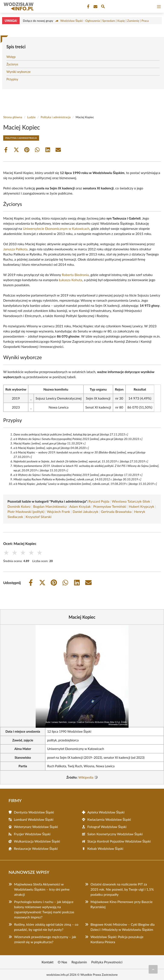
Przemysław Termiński (110, 506)
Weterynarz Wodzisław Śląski (36, 827)
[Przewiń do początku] (153, 969)
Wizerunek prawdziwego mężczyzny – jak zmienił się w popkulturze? (45, 939)
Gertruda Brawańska (116, 511)
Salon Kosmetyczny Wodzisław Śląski (115, 834)
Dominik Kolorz (19, 506)
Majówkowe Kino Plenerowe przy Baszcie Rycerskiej (122, 904)
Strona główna (13, 117)
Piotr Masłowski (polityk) (26, 511)
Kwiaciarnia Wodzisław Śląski (109, 819)
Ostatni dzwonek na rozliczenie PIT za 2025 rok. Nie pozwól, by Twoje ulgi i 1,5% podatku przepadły (122, 889)
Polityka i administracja (56, 117)
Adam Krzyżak (80, 506)
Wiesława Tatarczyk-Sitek (131, 501)
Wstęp (11, 57)
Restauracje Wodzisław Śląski (36, 848)
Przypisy (12, 79)
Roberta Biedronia (75, 275)
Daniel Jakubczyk (85, 511)
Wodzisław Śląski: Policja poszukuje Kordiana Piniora (117, 939)
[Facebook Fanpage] (88, 7)
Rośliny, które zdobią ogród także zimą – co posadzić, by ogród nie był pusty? (46, 927)
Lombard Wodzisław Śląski (34, 819)
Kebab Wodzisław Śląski (105, 848)
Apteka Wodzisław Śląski (106, 812)
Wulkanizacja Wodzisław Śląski (37, 841)
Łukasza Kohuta (70, 280)
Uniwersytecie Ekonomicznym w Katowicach (56, 228)
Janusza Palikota (15, 249)
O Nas (63, 962)
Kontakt (48, 962)
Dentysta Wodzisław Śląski (34, 812)
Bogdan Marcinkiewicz (50, 506)
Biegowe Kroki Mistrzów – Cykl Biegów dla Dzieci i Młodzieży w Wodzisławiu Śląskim (123, 927)
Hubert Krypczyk (141, 506)
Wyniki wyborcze (18, 72)
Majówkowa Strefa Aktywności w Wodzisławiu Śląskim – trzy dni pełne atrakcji (42, 889)
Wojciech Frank (59, 511)
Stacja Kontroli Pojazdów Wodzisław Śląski (119, 841)
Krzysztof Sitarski (39, 517)
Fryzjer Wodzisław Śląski (32, 834)
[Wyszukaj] (103, 7)
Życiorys (12, 64)
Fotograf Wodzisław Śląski (107, 827)
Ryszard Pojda (99, 501)
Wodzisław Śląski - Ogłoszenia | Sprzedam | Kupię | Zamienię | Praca (104, 21)
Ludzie (31, 117)
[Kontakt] (95, 7)
